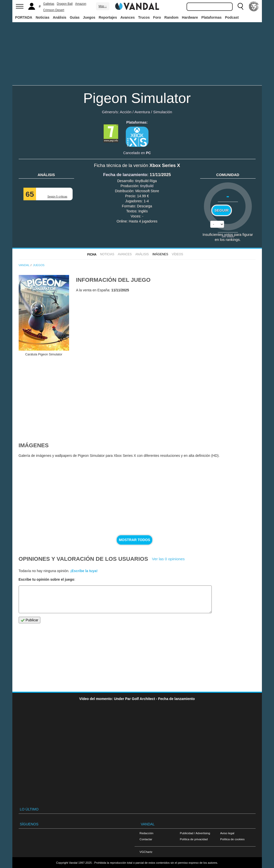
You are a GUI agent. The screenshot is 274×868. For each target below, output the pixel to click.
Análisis (59, 17)
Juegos (89, 17)
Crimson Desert (54, 10)
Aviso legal (227, 833)
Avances (127, 17)
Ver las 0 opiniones (168, 559)
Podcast (232, 17)
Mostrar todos (134, 540)
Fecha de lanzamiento (125, 175)
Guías (75, 17)
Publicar (29, 620)
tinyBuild (147, 186)
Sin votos (228, 236)
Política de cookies (233, 839)
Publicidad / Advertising (195, 833)
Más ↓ (103, 6)
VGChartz (146, 852)
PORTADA (24, 17)
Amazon (81, 4)
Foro (157, 17)
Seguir (222, 210)
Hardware (190, 17)
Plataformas (211, 17)
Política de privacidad (194, 839)
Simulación (163, 112)
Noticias (42, 17)
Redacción (147, 833)
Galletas (49, 4)
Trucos (144, 17)
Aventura (142, 112)
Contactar (146, 839)
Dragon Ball (65, 4)
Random (171, 17)
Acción (126, 112)
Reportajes (108, 17)
